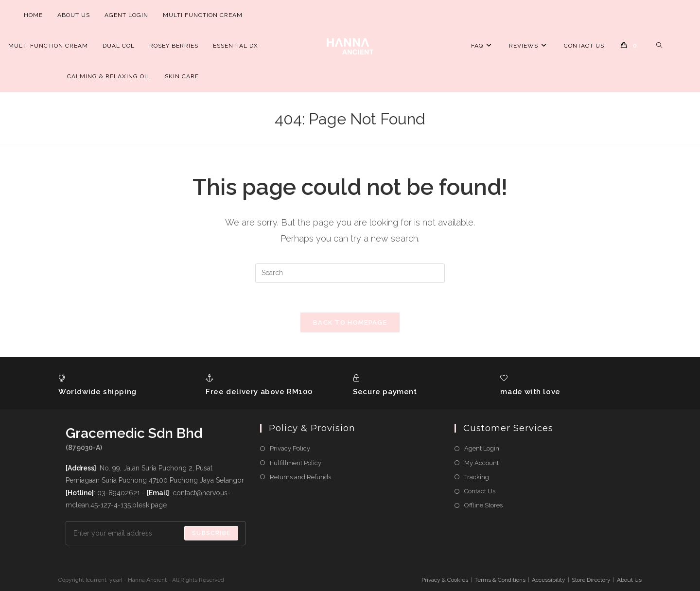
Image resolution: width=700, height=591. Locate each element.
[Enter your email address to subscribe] (156, 533)
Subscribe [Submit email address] (211, 533)
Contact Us (480, 491)
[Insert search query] (350, 273)
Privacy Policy (290, 448)
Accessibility (549, 580)
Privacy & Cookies (445, 580)
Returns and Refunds (300, 477)
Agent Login (482, 448)
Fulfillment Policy (296, 463)
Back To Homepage (350, 322)
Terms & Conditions (500, 580)
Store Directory (591, 580)
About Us (629, 580)
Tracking (477, 477)
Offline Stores (483, 505)
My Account (481, 463)
